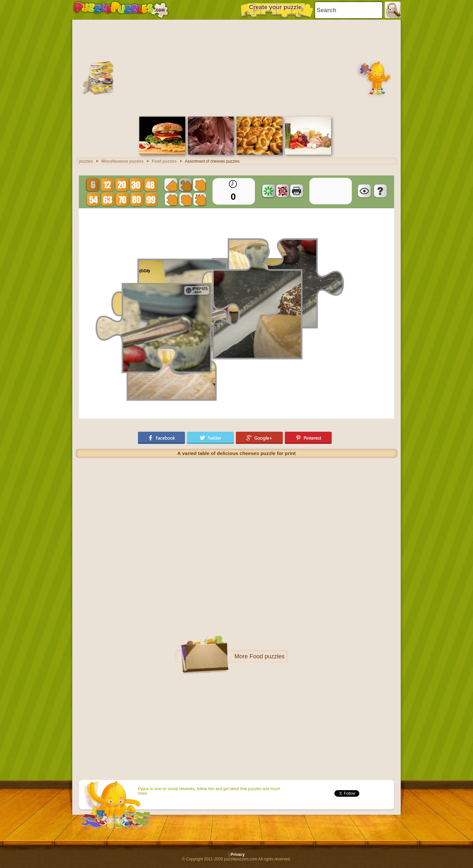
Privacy (238, 855)
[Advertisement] (236, 67)
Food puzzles (267, 656)
